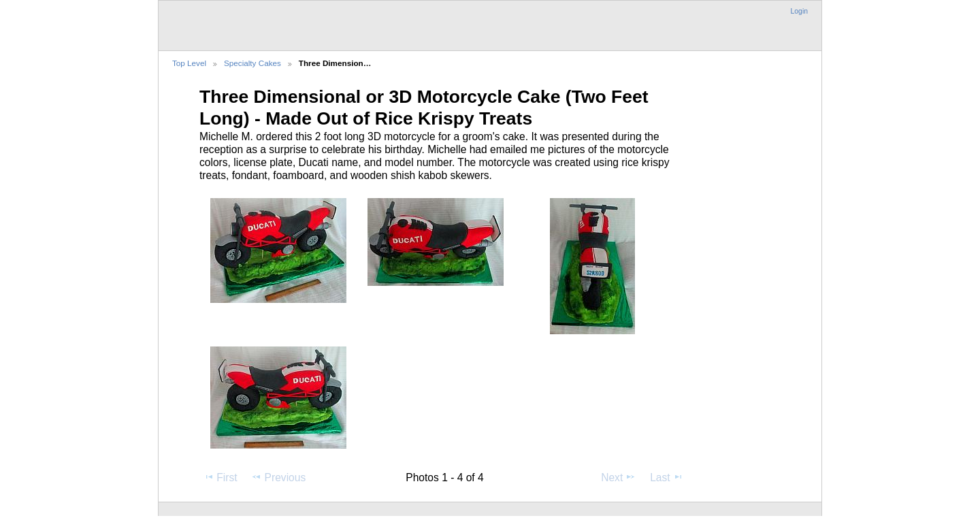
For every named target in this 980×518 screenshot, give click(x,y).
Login (799, 11)
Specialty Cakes (252, 63)
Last (667, 477)
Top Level (189, 63)
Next (618, 477)
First (220, 477)
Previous (278, 477)
